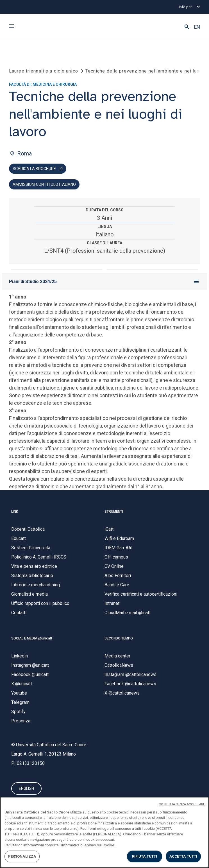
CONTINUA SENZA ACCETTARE (182, 804)
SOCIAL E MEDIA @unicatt (32, 638)
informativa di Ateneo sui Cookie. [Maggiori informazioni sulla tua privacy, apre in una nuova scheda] (88, 845)
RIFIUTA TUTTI (145, 856)
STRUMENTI (114, 512)
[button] (187, 27)
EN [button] (197, 27)
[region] (104, 832)
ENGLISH (26, 788)
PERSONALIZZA (22, 856)
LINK (15, 512)
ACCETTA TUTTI (183, 856)
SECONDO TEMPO (119, 638)
